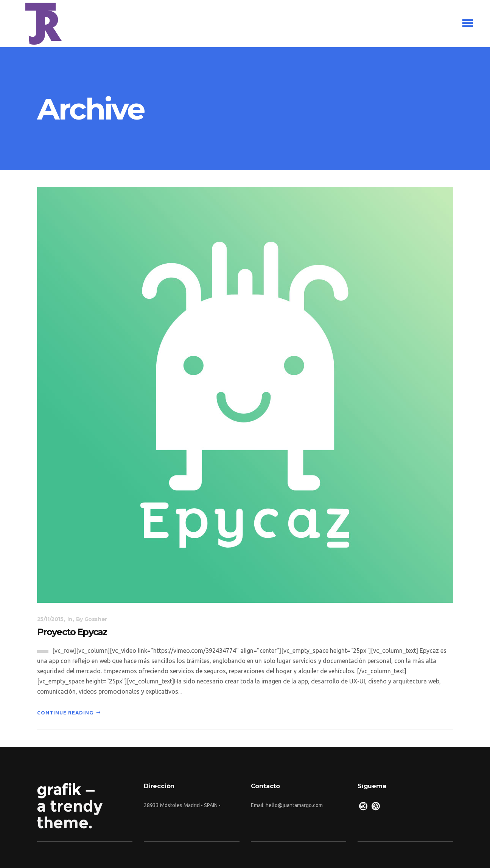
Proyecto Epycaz (72, 632)
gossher (96, 619)
